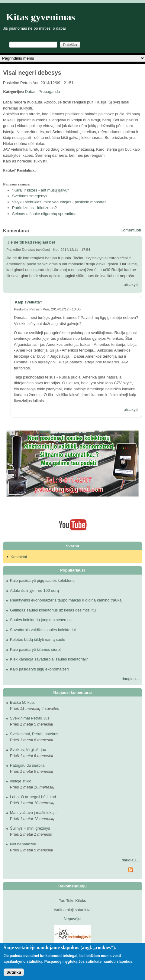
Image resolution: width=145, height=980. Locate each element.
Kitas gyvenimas (41, 17)
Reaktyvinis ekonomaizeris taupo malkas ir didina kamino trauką (66, 600)
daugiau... (130, 679)
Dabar (30, 92)
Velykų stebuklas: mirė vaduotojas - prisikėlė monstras (59, 202)
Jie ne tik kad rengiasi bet (31, 242)
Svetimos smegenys (30, 196)
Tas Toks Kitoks (72, 901)
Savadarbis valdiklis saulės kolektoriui (43, 630)
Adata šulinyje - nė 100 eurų (34, 590)
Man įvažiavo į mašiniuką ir (33, 813)
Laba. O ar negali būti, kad (33, 797)
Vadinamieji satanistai (73, 910)
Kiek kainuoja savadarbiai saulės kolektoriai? (49, 659)
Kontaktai (19, 557)
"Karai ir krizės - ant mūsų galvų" (40, 190)
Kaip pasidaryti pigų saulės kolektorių (42, 580)
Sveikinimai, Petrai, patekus (34, 734)
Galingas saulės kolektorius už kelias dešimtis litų (53, 610)
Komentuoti (131, 230)
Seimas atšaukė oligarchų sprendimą (44, 214)
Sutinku (14, 972)
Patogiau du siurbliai (28, 765)
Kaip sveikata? (29, 302)
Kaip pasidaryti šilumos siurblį (36, 649)
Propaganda (49, 92)
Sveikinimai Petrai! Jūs (30, 718)
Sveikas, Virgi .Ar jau (28, 750)
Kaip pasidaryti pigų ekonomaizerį (39, 669)
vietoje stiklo (21, 781)
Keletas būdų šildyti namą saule (38, 639)
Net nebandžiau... (25, 844)
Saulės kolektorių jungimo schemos (41, 620)
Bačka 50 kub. (22, 702)
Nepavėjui (72, 919)
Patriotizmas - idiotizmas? (34, 208)
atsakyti (131, 285)
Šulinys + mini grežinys (30, 828)
